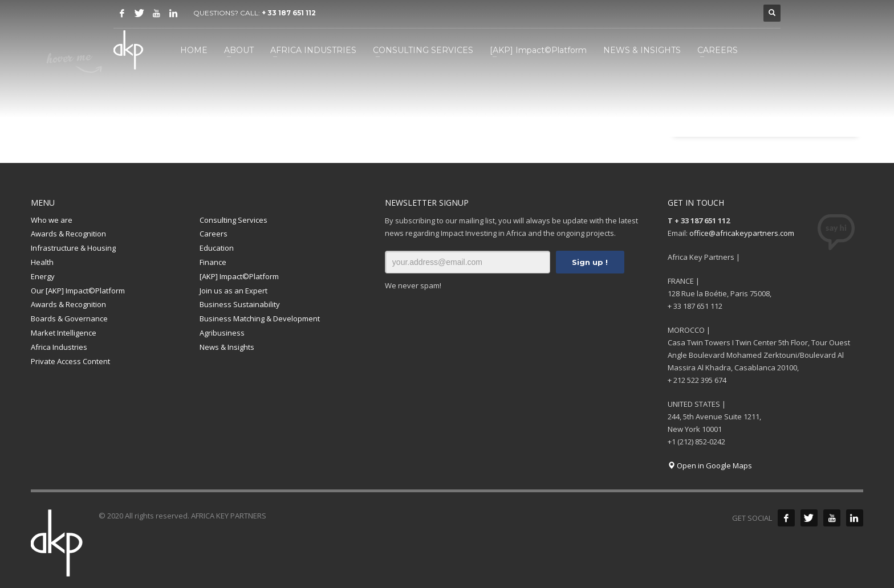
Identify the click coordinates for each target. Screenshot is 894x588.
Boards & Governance (69, 318)
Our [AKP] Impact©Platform (78, 291)
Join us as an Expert (233, 291)
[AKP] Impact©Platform (239, 276)
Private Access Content (70, 361)
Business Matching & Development (260, 318)
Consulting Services (233, 220)
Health (42, 262)
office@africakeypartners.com (742, 233)
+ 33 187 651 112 (289, 13)
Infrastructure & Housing (73, 248)
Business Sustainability (240, 304)
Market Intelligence (64, 333)
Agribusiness (222, 333)
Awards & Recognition (68, 234)
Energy (43, 276)
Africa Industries (59, 347)
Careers (214, 234)
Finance (213, 262)
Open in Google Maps (710, 465)
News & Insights (227, 347)
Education (217, 248)
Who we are (52, 220)
